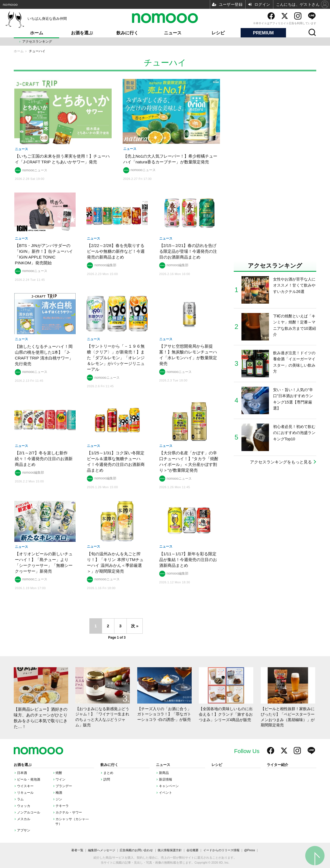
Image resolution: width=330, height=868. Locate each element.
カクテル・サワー (69, 812)
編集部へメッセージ (102, 850)
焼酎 (59, 773)
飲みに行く (127, 33)
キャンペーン (169, 786)
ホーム (37, 33)
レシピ (218, 33)
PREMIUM (263, 33)
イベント (166, 793)
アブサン (24, 830)
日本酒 (22, 773)
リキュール (25, 793)
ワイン (61, 779)
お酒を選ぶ (82, 33)
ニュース (173, 33)
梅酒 (59, 793)
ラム (20, 799)
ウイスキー (25, 786)
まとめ (108, 773)
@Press (250, 850)
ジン (59, 799)
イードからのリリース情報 (221, 850)
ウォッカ (24, 806)
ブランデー (64, 786)
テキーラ (62, 806)
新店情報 (166, 779)
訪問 (107, 779)
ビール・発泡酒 (29, 779)
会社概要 (193, 850)
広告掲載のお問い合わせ (136, 850)
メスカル (24, 819)
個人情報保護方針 (170, 850)
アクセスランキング (37, 42)
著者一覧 (77, 850)
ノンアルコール (29, 812)
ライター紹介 (277, 765)
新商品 (164, 773)
